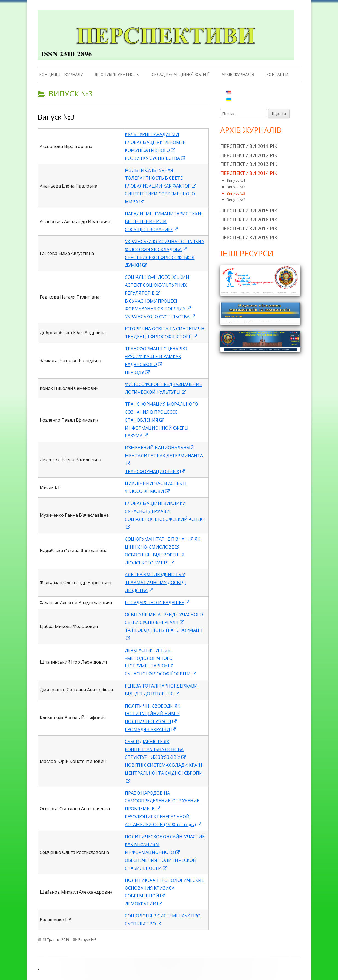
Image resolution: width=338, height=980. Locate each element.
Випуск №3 (56, 117)
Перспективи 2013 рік (249, 164)
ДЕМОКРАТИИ (144, 904)
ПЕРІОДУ (138, 372)
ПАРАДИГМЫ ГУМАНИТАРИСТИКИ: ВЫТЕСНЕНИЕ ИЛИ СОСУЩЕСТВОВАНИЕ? (164, 222)
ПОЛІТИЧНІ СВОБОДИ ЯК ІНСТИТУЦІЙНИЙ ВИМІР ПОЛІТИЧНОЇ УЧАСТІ (153, 714)
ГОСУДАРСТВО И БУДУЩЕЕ (157, 603)
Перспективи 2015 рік (249, 211)
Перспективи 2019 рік (249, 237)
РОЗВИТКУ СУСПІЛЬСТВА (155, 158)
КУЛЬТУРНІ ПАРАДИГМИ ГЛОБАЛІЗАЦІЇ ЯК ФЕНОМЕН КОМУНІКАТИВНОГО (155, 142)
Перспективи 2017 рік (249, 228)
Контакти (277, 74)
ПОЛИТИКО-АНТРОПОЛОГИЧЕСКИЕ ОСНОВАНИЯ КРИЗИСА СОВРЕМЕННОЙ (164, 888)
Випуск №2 (236, 187)
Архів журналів (238, 74)
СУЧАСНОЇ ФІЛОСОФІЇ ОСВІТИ (161, 674)
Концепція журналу (61, 74)
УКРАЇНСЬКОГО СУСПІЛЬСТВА (160, 317)
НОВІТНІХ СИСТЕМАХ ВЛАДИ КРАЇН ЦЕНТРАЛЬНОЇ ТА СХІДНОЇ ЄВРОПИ (164, 773)
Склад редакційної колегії (181, 74)
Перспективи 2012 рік (249, 155)
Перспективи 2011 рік (249, 146)
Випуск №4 (236, 200)
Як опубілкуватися (115, 74)
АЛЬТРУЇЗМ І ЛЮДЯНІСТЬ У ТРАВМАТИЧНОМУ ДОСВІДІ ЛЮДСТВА (155, 583)
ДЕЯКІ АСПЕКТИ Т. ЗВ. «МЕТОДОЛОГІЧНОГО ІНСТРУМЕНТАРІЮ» (149, 658)
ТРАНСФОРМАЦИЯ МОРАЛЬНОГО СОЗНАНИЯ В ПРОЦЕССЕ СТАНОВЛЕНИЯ (161, 412)
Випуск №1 (236, 180)
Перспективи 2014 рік (249, 173)
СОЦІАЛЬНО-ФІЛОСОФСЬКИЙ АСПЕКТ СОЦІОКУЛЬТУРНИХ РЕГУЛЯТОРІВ (157, 285)
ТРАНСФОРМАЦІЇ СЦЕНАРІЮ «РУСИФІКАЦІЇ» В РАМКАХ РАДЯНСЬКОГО (156, 357)
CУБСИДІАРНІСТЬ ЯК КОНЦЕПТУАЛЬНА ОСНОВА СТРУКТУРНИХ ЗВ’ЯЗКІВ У (156, 749)
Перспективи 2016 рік (249, 220)
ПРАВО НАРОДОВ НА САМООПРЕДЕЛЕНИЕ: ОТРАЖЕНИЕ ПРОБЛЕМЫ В (162, 801)
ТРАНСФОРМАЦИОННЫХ (155, 471)
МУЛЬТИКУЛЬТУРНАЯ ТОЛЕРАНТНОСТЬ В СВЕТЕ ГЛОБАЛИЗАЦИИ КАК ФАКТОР (161, 178)
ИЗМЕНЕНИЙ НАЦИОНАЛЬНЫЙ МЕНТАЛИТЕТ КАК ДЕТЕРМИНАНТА (164, 456)
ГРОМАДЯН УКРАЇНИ (151, 729)
